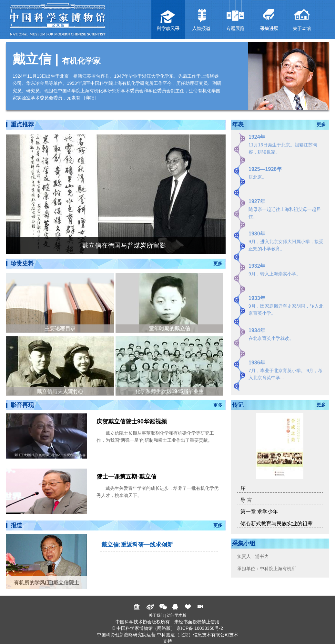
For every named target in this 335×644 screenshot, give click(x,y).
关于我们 (157, 615)
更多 (218, 263)
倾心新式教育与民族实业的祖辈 (277, 524)
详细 (90, 98)
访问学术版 (177, 615)
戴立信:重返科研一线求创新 (137, 545)
